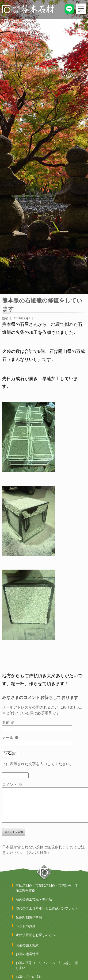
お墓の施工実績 (27, 945)
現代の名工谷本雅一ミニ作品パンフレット (47, 908)
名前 (8, 722)
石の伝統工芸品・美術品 (34, 899)
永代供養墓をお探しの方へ (35, 935)
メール (10, 738)
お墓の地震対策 (27, 954)
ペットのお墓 (26, 926)
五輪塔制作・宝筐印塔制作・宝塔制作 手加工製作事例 (47, 888)
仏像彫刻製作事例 (29, 917)
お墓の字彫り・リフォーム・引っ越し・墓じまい (47, 965)
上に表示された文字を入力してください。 (38, 764)
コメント (12, 785)
